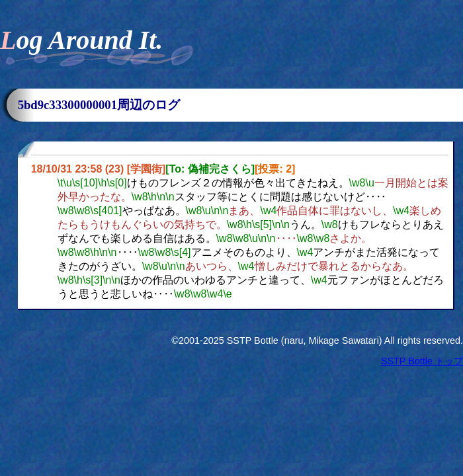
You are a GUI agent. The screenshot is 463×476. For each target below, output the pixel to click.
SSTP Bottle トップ (422, 361)
